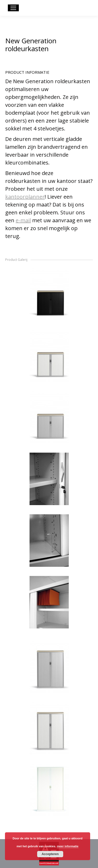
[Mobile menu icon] (13, 8)
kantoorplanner (25, 197)
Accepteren (50, 854)
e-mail (23, 220)
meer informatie (68, 846)
